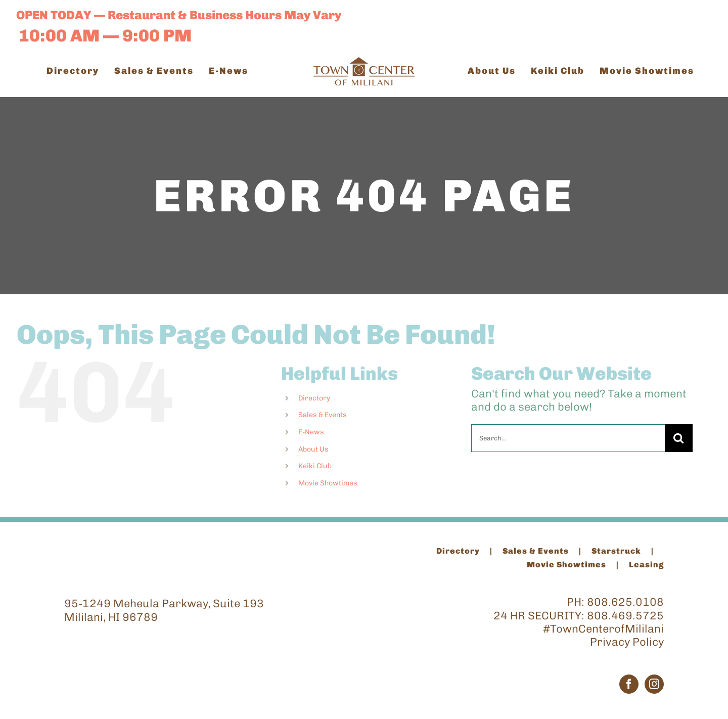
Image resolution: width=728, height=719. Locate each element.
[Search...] (568, 438)
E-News (311, 432)
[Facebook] (629, 684)
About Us (313, 449)
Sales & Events (323, 415)
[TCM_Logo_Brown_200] (364, 62)
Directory (314, 398)
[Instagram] (654, 684)
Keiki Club (315, 466)
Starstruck (616, 551)
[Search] (679, 438)
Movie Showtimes (328, 483)
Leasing (646, 565)
